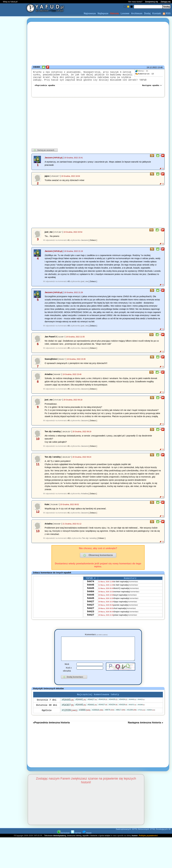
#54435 (113, 707)
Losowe (125, 13)
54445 (91, 589)
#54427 (92, 707)
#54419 (103, 707)
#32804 (151, 718)
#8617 (120, 718)
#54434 (123, 707)
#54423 (141, 707)
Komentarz (96, 637)
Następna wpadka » (152, 88)
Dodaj (147, 13)
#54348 (141, 713)
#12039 (70, 718)
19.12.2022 (152, 67)
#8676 (110, 718)
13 (144, 74)
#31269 (132, 718)
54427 (91, 609)
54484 (91, 597)
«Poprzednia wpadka (45, 88)
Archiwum (137, 13)
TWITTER (76, 841)
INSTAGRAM (63, 841)
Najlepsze (103, 13)
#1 (69, 243)
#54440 (132, 707)
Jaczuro (49, 160)
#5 (69, 351)
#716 (142, 718)
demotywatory (60, 843)
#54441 (81, 707)
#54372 (132, 712)
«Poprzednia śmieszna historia (51, 730)
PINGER (87, 841)
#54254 (113, 712)
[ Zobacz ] (93, 243)
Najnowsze (90, 13)
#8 (69, 496)
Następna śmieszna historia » (145, 730)
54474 (91, 585)
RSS (167, 13)
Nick (67, 671)
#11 (69, 541)
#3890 (85, 718)
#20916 (98, 718)
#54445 (68, 708)
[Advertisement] (13, 434)
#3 (69, 284)
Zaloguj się (166, 2)
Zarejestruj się (151, 2)
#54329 (123, 712)
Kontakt (157, 13)
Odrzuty (114, 13)
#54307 (68, 713)
